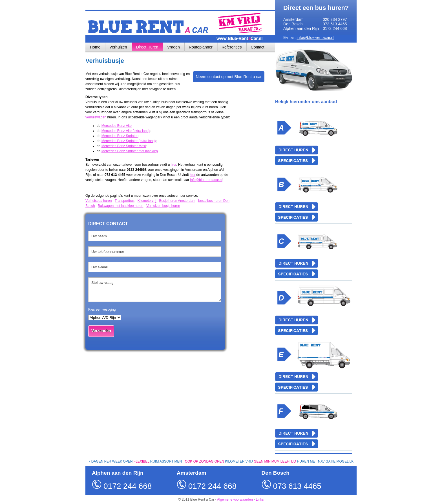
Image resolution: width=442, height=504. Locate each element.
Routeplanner (201, 47)
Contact (258, 47)
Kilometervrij (147, 201)
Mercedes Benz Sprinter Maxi (124, 146)
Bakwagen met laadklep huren (121, 206)
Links (260, 499)
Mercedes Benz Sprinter (120, 136)
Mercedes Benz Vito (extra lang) (126, 131)
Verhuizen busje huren (163, 206)
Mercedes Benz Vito (117, 126)
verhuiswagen (96, 117)
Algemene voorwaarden (235, 499)
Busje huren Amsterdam (177, 201)
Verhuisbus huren (99, 201)
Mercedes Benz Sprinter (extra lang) (129, 141)
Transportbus (125, 201)
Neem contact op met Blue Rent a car (229, 77)
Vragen (174, 47)
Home (95, 47)
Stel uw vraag (155, 290)
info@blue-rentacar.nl (315, 37)
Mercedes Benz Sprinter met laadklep (130, 151)
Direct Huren (147, 47)
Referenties (232, 47)
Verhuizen (118, 47)
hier (174, 165)
